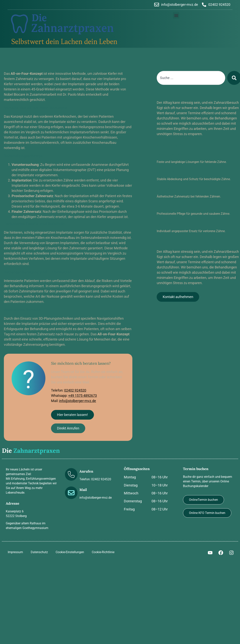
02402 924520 (75, 390)
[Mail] (71, 493)
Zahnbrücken (175, 189)
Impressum (15, 552)
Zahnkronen (174, 172)
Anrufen (86, 471)
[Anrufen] (71, 474)
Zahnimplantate (177, 154)
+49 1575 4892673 (83, 396)
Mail (83, 490)
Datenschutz (39, 552)
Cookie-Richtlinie (103, 552)
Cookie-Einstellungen (70, 552)
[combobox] (199, 78)
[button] (176, 15)
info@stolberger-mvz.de (78, 401)
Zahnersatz (174, 224)
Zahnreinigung (177, 206)
